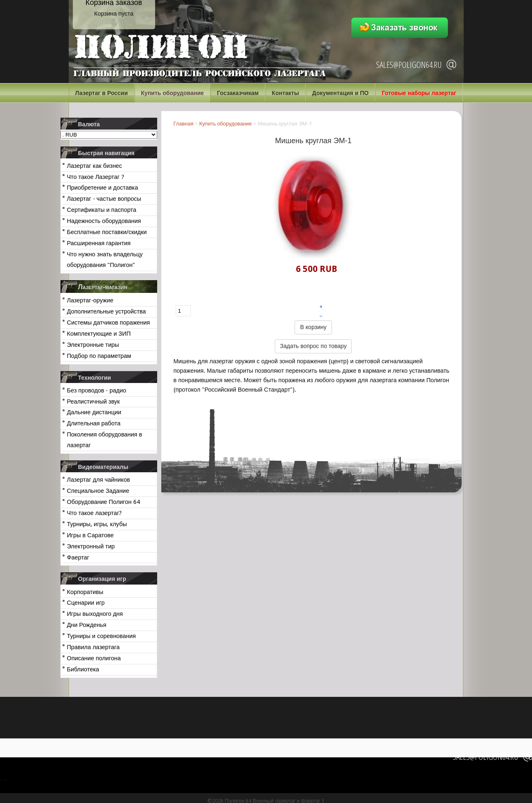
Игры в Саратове (91, 535)
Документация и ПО (340, 93)
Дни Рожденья (87, 625)
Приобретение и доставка (103, 188)
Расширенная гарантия (99, 243)
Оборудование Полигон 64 (103, 502)
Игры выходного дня (95, 614)
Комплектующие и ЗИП (99, 334)
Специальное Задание (98, 491)
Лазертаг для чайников (99, 480)
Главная (184, 124)
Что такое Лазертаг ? (96, 177)
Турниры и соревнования (102, 636)
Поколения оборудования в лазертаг (105, 440)
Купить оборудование (173, 93)
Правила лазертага (93, 647)
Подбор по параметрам (99, 356)
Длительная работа (94, 423)
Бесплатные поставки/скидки (107, 232)
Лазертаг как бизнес (95, 166)
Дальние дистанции (94, 412)
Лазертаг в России (102, 93)
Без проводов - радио (97, 390)
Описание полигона (94, 658)
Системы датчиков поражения (109, 323)
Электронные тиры (93, 345)
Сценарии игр (86, 603)
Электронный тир (91, 546)
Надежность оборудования (104, 221)
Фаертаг (78, 557)
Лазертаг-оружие (90, 300)
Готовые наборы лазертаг (419, 93)
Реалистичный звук (93, 401)
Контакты (286, 93)
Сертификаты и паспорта (102, 210)
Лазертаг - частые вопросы (104, 199)
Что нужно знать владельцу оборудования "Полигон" (105, 260)
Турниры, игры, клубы (97, 524)
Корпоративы (85, 592)
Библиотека (83, 669)
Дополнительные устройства (107, 311)
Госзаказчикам (238, 93)
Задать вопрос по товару (314, 346)
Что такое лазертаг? (95, 513)
